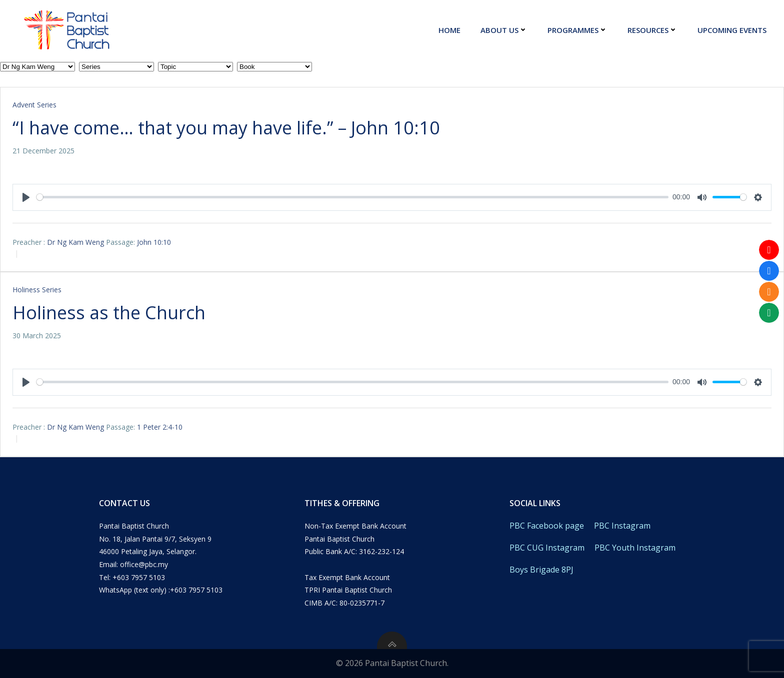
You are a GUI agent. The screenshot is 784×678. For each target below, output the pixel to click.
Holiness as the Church (109, 313)
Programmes (577, 30)
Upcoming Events (732, 30)
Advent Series (34, 105)
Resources (652, 30)
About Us (504, 30)
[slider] (352, 197)
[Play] (26, 197)
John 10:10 (154, 242)
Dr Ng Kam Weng (75, 242)
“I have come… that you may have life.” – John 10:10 (226, 128)
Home (449, 30)
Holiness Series (37, 290)
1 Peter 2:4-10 (160, 427)
